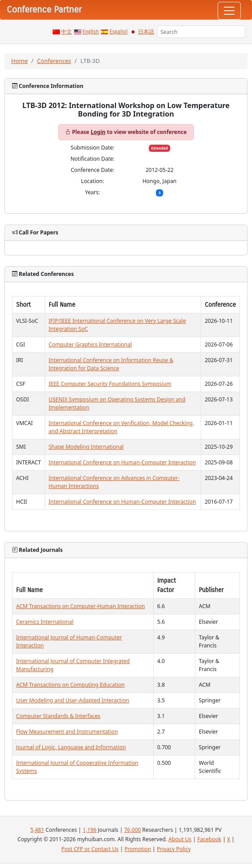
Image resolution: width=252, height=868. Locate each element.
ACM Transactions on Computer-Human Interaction (80, 606)
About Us (180, 839)
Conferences (54, 61)
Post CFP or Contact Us (90, 849)
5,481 (37, 830)
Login (98, 132)
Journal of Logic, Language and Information (71, 747)
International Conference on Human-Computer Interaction (122, 462)
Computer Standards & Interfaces (58, 716)
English (91, 32)
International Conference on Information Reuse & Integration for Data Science (111, 364)
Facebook (209, 839)
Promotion (138, 849)
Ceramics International (45, 622)
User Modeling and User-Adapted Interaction (73, 700)
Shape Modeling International (86, 447)
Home (19, 61)
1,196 (90, 830)
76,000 (133, 830)
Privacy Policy (174, 849)
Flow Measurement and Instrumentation (67, 732)
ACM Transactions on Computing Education (70, 685)
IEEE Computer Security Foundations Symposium (110, 384)
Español (118, 32)
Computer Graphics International (90, 344)
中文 (67, 32)
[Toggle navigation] (229, 11)
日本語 (146, 32)
